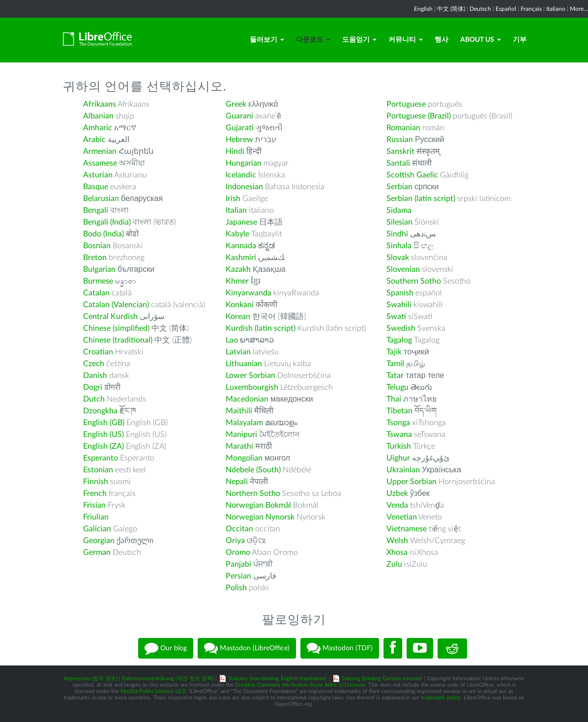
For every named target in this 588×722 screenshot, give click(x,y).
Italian (236, 210)
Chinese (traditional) (118, 340)
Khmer (237, 281)
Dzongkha (100, 411)
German (97, 552)
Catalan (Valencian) (116, 305)
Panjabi (238, 564)
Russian (400, 140)
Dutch (94, 399)
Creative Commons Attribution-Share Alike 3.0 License (300, 685)
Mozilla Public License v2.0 (153, 691)
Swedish (401, 328)
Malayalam (244, 423)
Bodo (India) (103, 234)
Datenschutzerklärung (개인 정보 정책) (168, 679)
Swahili (400, 305)
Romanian (403, 128)
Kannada (241, 246)
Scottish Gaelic (412, 175)
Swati (396, 317)
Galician (97, 529)
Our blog (166, 648)
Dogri (93, 387)
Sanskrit (400, 151)
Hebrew (239, 140)
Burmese (98, 281)
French (95, 493)
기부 (520, 40)
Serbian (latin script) (421, 199)
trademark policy (441, 698)
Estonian (98, 470)
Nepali (237, 482)
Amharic (98, 128)
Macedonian (247, 399)
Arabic (94, 140)
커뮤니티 (406, 40)
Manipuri (241, 434)
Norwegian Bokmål (258, 505)
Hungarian (244, 163)
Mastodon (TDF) (340, 648)
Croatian (98, 352)
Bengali (96, 210)
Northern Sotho (253, 493)
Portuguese (406, 104)
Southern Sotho (414, 281)
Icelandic (241, 175)
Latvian (238, 352)
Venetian (402, 517)
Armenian (100, 151)
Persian (238, 576)
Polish (236, 588)
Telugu (397, 387)
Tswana (399, 434)
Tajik (394, 352)
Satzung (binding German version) (382, 679)
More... (579, 9)
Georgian (99, 541)
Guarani (239, 116)
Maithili (239, 411)
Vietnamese (407, 529)
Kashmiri (241, 258)
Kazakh (238, 269)
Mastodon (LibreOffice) (247, 648)
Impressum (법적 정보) (91, 679)
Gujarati (240, 128)
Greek (236, 104)
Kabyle (237, 234)
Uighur (398, 458)
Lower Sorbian (250, 375)
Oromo (238, 552)
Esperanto (101, 458)
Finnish (96, 482)
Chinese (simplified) (116, 328)
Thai (394, 399)
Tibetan (399, 411)
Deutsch (480, 9)
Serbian (399, 187)
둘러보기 (267, 40)
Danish (95, 375)
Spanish (400, 293)
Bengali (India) (107, 222)
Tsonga (398, 423)
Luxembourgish (252, 387)
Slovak (398, 258)
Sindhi (397, 234)
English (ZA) (103, 446)
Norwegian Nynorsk (260, 517)
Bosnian (97, 246)
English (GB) (104, 423)
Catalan (96, 293)
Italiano (556, 9)
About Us (481, 40)
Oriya (235, 541)
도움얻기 (359, 40)
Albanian (98, 116)
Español (506, 9)
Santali (398, 163)
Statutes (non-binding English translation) (277, 679)
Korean (238, 317)
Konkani (240, 305)
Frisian (94, 505)
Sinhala (399, 246)
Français (531, 9)
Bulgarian (99, 269)
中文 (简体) (451, 9)
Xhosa (397, 552)
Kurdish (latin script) (261, 328)
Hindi (235, 151)
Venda (397, 505)
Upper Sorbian (412, 482)
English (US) (103, 434)
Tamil (395, 364)
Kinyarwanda (249, 293)
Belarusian (101, 199)
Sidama (399, 210)
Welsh (397, 541)
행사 (441, 40)
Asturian (98, 175)
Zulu (394, 564)
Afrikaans (100, 104)
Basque (96, 187)
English (423, 9)
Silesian (399, 222)
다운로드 (313, 40)
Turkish (399, 446)
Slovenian (403, 269)
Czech (94, 364)
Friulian (96, 517)
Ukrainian (403, 470)
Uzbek (397, 493)
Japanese (241, 222)
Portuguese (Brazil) (419, 116)
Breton (95, 258)
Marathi (239, 446)
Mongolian (244, 458)
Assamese (100, 163)
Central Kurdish (110, 317)
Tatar (395, 375)
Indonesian (244, 187)
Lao (232, 340)
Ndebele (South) (253, 470)
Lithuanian (244, 364)
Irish (233, 199)
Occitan (239, 529)
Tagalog (399, 340)
